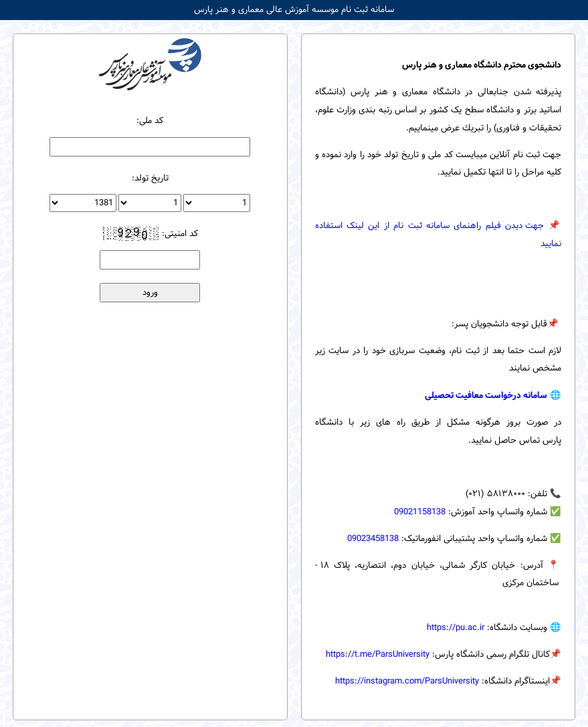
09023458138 (373, 539)
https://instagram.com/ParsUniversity (407, 681)
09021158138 (420, 512)
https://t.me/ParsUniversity (378, 654)
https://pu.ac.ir (456, 628)
